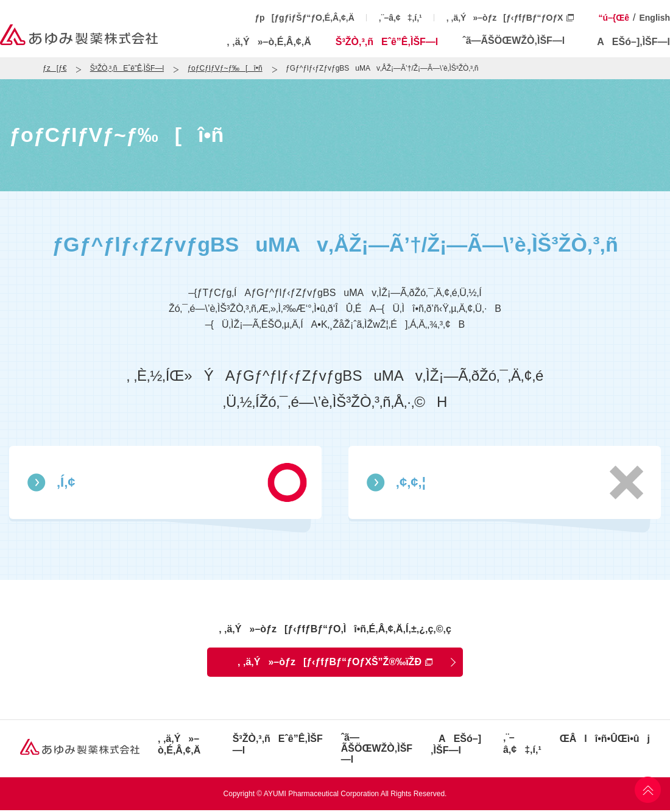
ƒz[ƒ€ (55, 68)
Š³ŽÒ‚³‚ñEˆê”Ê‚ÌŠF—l (387, 42)
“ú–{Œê (614, 18)
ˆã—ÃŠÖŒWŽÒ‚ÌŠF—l (513, 41)
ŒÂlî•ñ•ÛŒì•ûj (605, 739)
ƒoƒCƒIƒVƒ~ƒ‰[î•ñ (224, 68)
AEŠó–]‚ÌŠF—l (629, 42)
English (654, 18)
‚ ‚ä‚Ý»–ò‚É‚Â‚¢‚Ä (269, 42)
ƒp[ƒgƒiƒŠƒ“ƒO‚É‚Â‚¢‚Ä (305, 18)
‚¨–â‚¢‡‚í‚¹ (400, 18)
